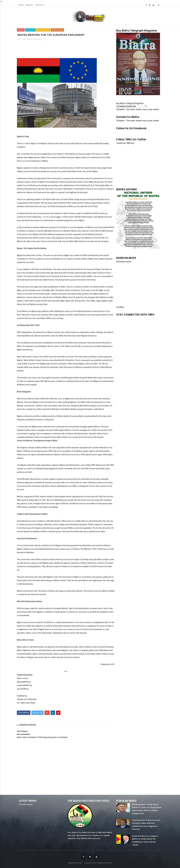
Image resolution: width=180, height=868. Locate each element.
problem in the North (42, 199)
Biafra (21, 30)
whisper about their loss (61, 406)
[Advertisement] (139, 166)
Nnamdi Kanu (43, 30)
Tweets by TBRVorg (125, 143)
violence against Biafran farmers (97, 203)
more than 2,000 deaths (63, 189)
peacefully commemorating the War (88, 416)
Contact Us (40, 5)
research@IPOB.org (24, 685)
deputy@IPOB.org (24, 682)
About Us (29, 5)
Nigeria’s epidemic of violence (28, 168)
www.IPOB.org (23, 689)
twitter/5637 (139, 318)
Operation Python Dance (27, 430)
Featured (30, 30)
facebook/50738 (123, 318)
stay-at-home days (87, 496)
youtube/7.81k (155, 318)
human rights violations (60, 437)
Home (21, 5)
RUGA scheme (99, 213)
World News (57, 30)
